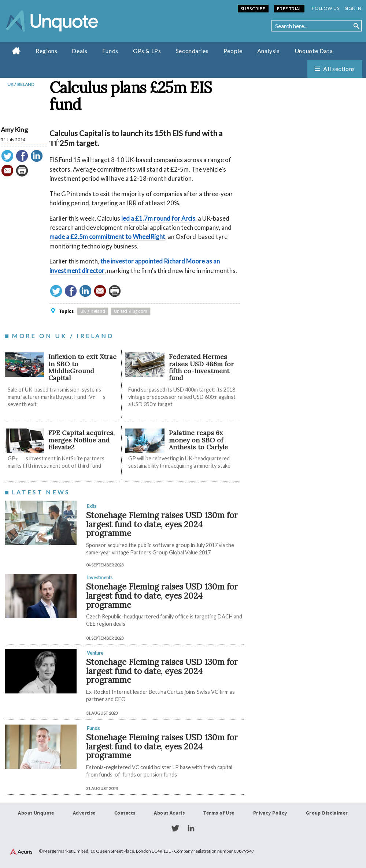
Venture (95, 653)
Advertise (84, 813)
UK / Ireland (21, 84)
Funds (110, 51)
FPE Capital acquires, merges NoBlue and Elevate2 (82, 440)
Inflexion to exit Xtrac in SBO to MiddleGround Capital (82, 367)
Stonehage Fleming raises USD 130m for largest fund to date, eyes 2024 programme (162, 524)
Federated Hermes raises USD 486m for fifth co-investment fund (201, 367)
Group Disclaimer (327, 813)
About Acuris (169, 813)
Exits (92, 506)
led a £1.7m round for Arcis (158, 218)
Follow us (326, 8)
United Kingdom (131, 311)
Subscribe (253, 9)
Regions (46, 51)
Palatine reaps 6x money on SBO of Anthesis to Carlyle (198, 440)
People (233, 51)
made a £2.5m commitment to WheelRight (107, 237)
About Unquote (36, 813)
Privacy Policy (270, 813)
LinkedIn (191, 828)
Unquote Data (314, 51)
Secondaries (192, 51)
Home (16, 50)
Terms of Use (219, 813)
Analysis (269, 51)
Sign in (353, 8)
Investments (100, 577)
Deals (80, 51)
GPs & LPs (147, 51)
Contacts (125, 813)
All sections (339, 69)
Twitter (175, 828)
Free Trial (289, 9)
